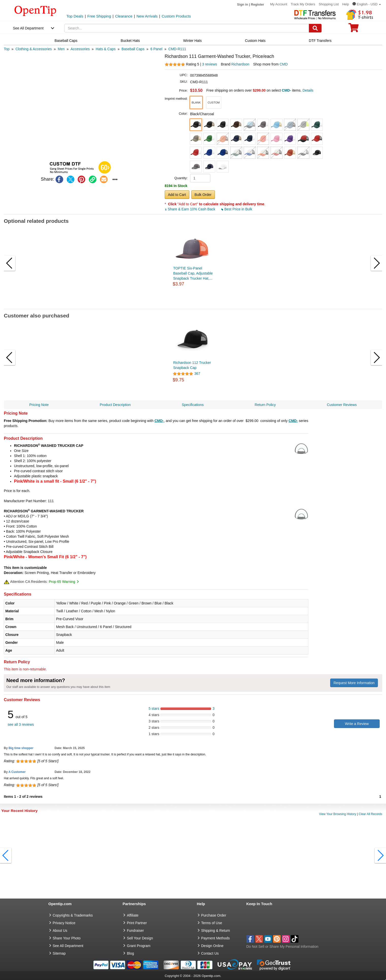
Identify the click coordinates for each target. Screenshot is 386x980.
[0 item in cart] (354, 29)
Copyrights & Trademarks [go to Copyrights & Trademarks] (73, 915)
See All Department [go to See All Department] (68, 946)
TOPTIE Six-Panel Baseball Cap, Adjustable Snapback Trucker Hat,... (193, 273)
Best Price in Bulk (237, 209)
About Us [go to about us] (60, 931)
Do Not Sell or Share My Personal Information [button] (282, 947)
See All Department (28, 28)
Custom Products (176, 16)
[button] (367, 4)
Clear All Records (370, 814)
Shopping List (329, 4)
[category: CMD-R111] (177, 49)
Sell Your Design (140, 938)
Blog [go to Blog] (130, 953)
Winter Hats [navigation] (192, 41)
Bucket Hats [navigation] (130, 41)
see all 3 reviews (21, 724)
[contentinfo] (35, 10)
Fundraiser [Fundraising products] (135, 931)
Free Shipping (99, 16)
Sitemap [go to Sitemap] (59, 953)
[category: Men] (61, 49)
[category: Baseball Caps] (133, 49)
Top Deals (75, 16)
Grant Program (139, 946)
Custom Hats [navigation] (255, 41)
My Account (279, 4)
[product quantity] (200, 178)
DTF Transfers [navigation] (320, 41)
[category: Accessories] (80, 49)
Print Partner (137, 923)
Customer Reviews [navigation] (342, 405)
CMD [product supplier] (284, 64)
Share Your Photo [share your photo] (67, 938)
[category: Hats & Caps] (106, 49)
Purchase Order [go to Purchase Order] (214, 915)
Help (346, 4)
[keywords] (187, 28)
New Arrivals (147, 16)
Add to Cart (177, 195)
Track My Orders (303, 4)
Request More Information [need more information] (354, 683)
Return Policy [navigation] (265, 405)
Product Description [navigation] (115, 405)
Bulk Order (203, 195)
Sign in (242, 4)
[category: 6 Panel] (156, 49)
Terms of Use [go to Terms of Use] (212, 923)
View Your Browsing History (338, 814)
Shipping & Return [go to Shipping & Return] (216, 931)
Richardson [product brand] (240, 64)
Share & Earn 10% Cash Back (190, 209)
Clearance (124, 16)
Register (258, 4)
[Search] (315, 28)
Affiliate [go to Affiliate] (133, 915)
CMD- (159, 421)
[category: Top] (7, 49)
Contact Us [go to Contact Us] (210, 953)
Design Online (212, 946)
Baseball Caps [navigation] (66, 41)
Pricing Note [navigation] (39, 405)
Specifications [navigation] (193, 405)
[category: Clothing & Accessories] (34, 49)
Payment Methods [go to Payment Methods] (216, 938)
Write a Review (357, 724)
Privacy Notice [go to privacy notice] (64, 923)
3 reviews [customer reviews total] (209, 64)
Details (308, 90)
